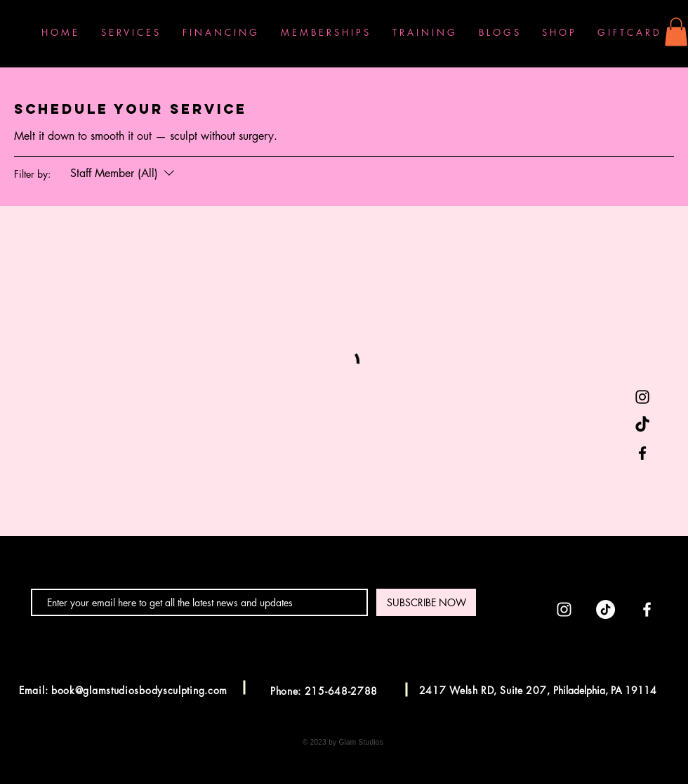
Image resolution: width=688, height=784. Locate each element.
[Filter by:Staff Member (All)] (124, 174)
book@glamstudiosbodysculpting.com (139, 690)
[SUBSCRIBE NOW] (426, 602)
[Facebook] (642, 453)
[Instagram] (642, 397)
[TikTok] (642, 425)
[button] (676, 32)
